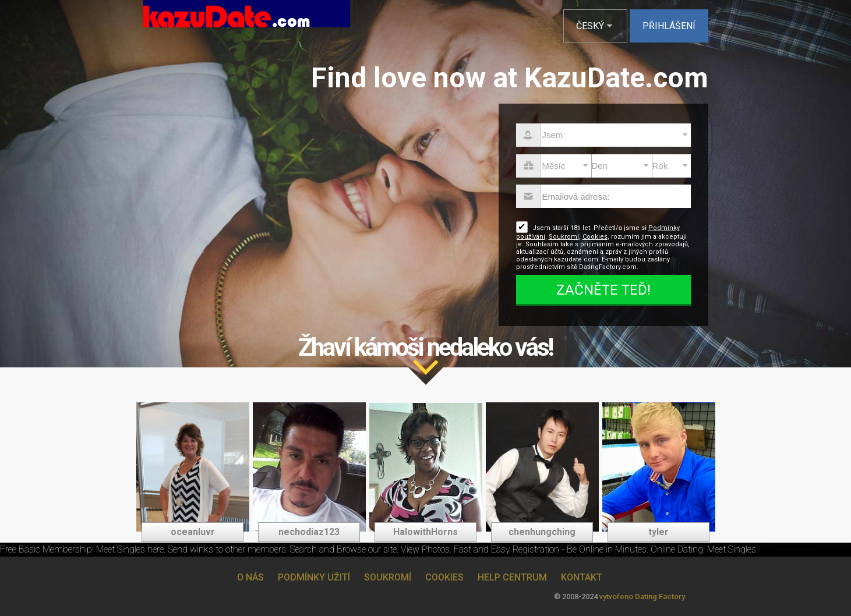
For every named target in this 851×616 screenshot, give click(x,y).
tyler (658, 532)
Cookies (595, 237)
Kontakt (582, 577)
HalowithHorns (425, 532)
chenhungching (542, 532)
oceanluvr (193, 532)
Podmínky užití (314, 577)
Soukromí (564, 237)
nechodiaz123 (309, 532)
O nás (250, 577)
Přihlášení (669, 26)
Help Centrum (512, 577)
